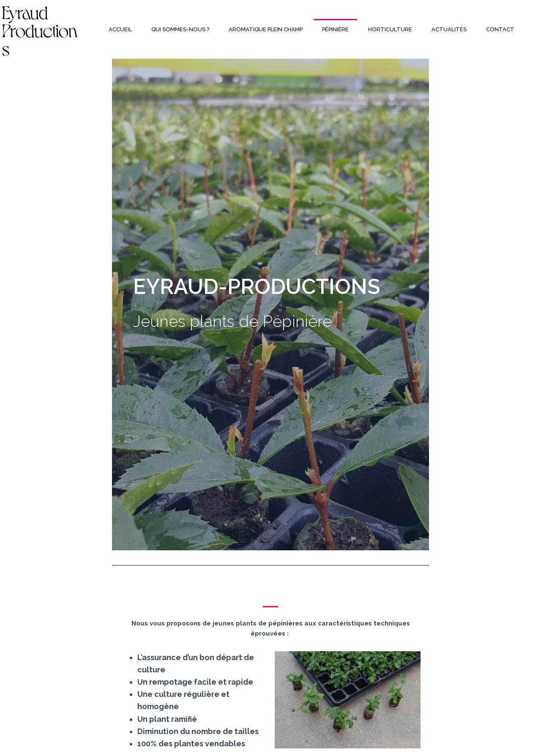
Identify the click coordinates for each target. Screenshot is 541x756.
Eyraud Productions (40, 29)
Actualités (449, 29)
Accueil (120, 29)
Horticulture (390, 29)
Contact (500, 29)
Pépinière (335, 29)
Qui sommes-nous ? (180, 29)
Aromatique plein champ (266, 29)
